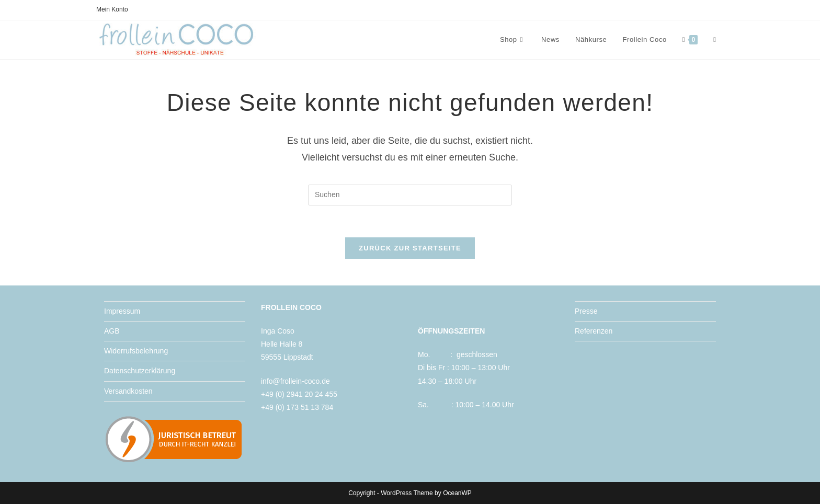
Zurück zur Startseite (410, 248)
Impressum (122, 311)
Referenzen (594, 331)
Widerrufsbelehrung (136, 351)
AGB (112, 331)
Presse (586, 311)
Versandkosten (128, 391)
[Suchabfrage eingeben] (410, 195)
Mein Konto (112, 9)
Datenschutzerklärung (140, 371)
